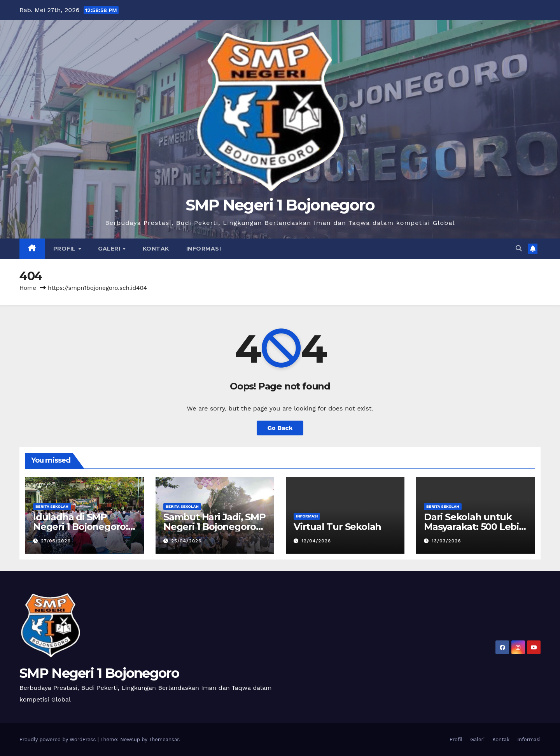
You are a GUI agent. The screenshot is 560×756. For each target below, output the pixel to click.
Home (28, 288)
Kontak (156, 249)
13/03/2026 (446, 541)
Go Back (280, 428)
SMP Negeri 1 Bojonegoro (280, 205)
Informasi (204, 249)
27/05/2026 (56, 541)
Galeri (110, 249)
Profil (66, 249)
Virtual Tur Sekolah (337, 527)
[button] (519, 248)
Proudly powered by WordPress (59, 739)
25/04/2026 (186, 541)
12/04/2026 (316, 541)
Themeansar (164, 739)
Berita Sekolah (52, 506)
